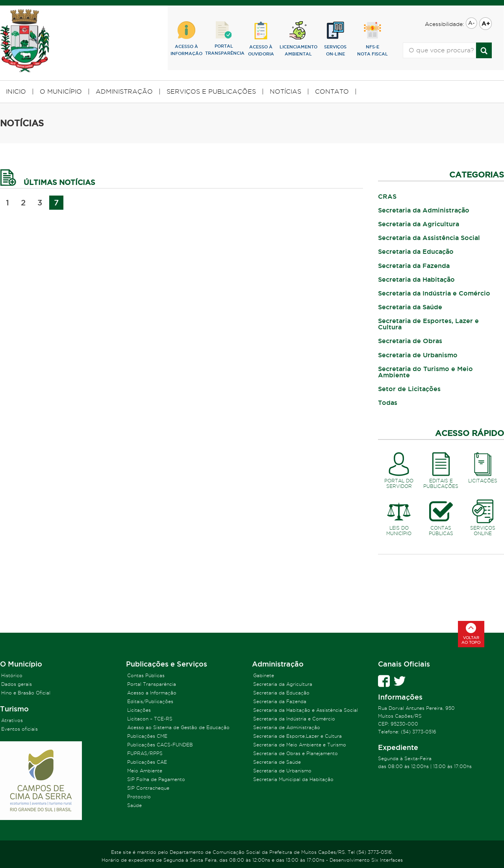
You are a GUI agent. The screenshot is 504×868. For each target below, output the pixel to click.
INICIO (16, 91)
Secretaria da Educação (416, 251)
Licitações (139, 710)
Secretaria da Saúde (410, 307)
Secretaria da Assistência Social (429, 238)
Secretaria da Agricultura (419, 224)
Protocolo (139, 797)
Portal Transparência (152, 684)
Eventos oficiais (19, 729)
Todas (388, 403)
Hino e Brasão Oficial (26, 693)
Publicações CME (147, 736)
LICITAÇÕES (483, 466)
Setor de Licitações (409, 389)
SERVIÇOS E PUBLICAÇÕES (211, 91)
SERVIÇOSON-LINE (335, 39)
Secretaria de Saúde (277, 762)
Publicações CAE (147, 762)
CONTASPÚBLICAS (441, 516)
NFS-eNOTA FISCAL (372, 39)
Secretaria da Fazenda (414, 266)
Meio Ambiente (145, 771)
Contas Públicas (146, 675)
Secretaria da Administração (424, 210)
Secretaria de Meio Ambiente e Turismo (300, 745)
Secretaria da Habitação (416, 279)
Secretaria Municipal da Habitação (293, 779)
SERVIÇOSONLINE (483, 516)
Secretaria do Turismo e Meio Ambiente (425, 372)
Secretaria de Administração (287, 727)
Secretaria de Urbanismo (418, 355)
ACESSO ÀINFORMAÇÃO (186, 39)
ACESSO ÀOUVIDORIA (261, 39)
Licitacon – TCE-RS (150, 719)
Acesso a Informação (152, 693)
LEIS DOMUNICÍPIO (399, 516)
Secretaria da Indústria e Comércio (434, 293)
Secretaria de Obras (410, 341)
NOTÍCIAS (285, 91)
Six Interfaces (387, 860)
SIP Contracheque (148, 788)
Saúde (134, 805)
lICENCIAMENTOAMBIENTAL (298, 39)
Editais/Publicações (150, 701)
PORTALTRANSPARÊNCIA (224, 38)
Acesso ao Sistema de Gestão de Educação (178, 727)
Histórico (12, 675)
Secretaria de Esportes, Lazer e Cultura (428, 324)
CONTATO (332, 91)
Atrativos (12, 720)
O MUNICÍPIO (61, 91)
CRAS (387, 196)
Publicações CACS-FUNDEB (160, 745)
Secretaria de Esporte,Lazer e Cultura (297, 736)
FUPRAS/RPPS (145, 753)
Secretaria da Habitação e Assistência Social (306, 710)
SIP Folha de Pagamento (156, 779)
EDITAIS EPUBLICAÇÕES (441, 469)
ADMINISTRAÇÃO (124, 91)
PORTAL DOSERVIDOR (399, 469)
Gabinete (264, 675)
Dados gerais (17, 684)
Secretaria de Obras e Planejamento (296, 753)
